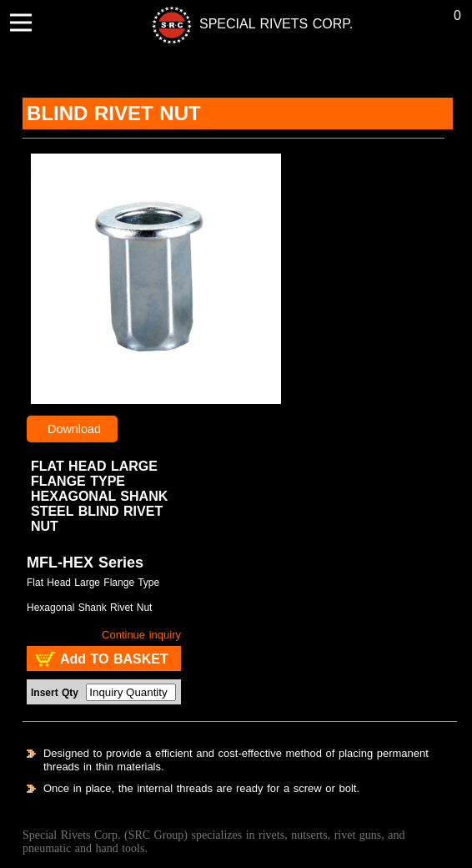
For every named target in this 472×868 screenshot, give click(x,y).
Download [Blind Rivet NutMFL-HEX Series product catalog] (78, 429)
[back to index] (223, 24)
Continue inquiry (141, 635)
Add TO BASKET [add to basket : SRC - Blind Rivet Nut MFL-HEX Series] (114, 659)
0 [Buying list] (457, 15)
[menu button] (21, 23)
